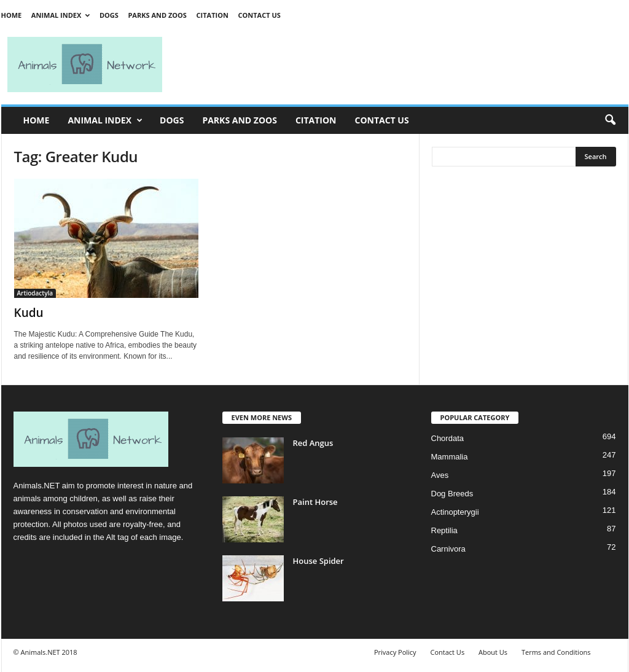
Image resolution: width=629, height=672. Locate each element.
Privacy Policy (395, 652)
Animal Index (61, 15)
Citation (213, 15)
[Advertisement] (400, 64)
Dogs (109, 15)
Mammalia (450, 457)
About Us (493, 652)
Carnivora (448, 549)
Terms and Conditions (556, 652)
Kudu (29, 313)
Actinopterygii (455, 512)
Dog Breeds (452, 494)
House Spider (318, 561)
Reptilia (444, 530)
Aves (440, 475)
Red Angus (313, 443)
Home (12, 15)
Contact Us (259, 15)
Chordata (447, 438)
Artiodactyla (35, 293)
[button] (610, 120)
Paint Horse (315, 502)
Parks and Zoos (157, 15)
